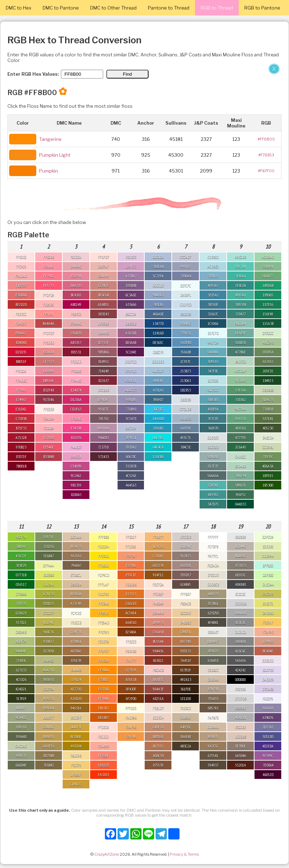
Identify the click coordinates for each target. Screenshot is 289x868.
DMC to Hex (18, 8)
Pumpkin (49, 171)
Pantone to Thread (169, 8)
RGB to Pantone (262, 8)
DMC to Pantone (61, 8)
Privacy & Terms (184, 854)
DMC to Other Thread (113, 8)
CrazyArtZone (107, 854)
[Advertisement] (141, 115)
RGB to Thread (217, 8)
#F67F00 (266, 171)
